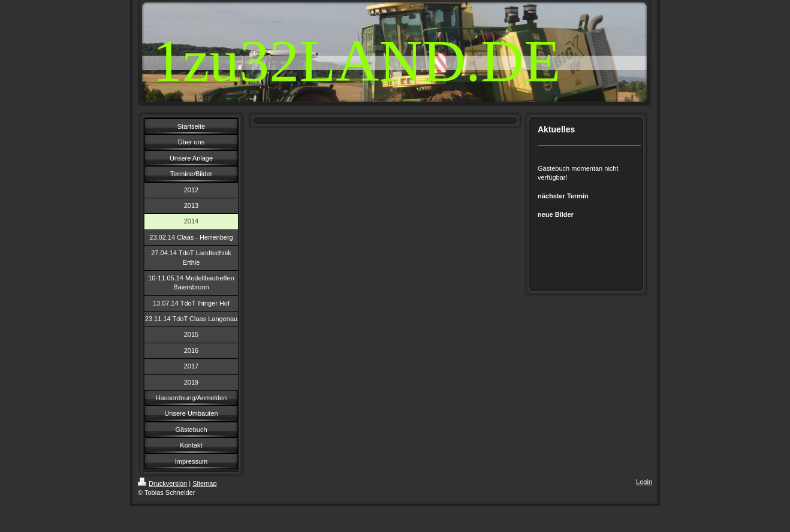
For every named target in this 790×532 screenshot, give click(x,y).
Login (644, 482)
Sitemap (204, 483)
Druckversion (162, 483)
